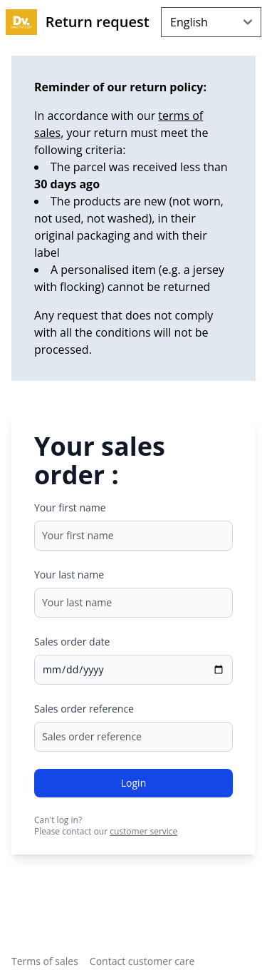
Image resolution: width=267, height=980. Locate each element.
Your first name (70, 507)
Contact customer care (142, 961)
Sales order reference (84, 709)
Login (133, 783)
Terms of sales (45, 961)
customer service (143, 831)
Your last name (69, 575)
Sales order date (72, 642)
